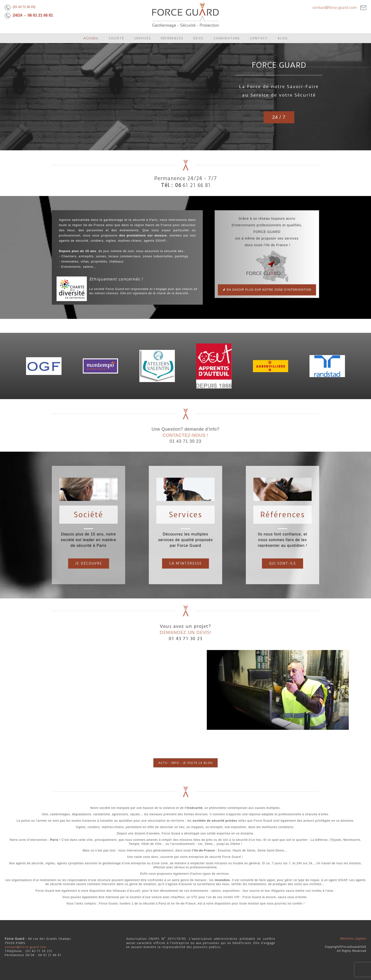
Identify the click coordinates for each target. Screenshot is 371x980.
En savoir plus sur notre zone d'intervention (269, 290)
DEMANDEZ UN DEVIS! (185, 632)
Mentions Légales (353, 939)
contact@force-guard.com (335, 8)
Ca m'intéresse (185, 563)
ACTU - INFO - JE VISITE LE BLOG (185, 763)
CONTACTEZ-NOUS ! (186, 435)
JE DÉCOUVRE (89, 563)
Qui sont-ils (283, 563)
